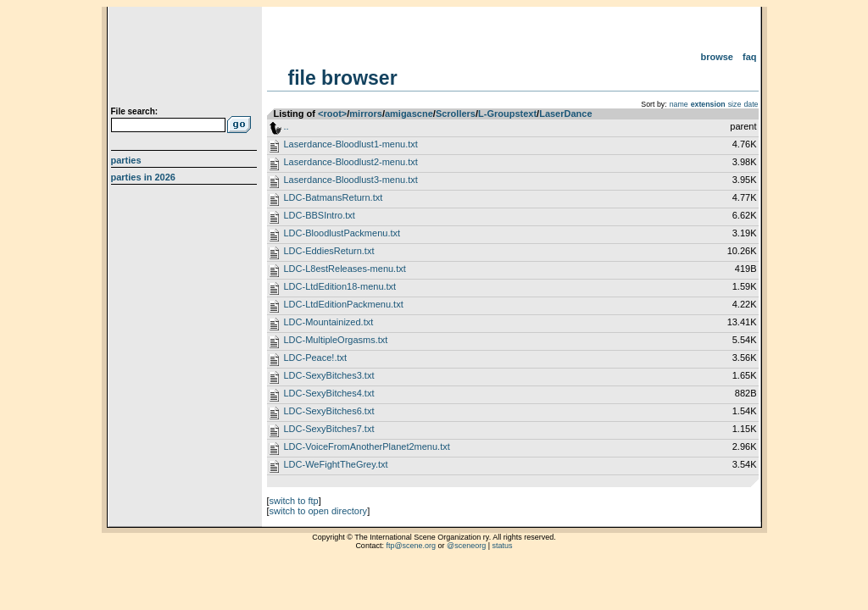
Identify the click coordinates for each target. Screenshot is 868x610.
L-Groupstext (507, 114)
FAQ (750, 57)
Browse (717, 57)
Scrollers (456, 114)
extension (708, 104)
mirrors (366, 114)
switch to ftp (294, 501)
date (751, 104)
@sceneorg (466, 546)
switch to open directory (319, 511)
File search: (135, 111)
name (679, 104)
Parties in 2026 (143, 177)
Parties (126, 160)
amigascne (409, 114)
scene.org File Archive (186, 59)
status (503, 546)
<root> (332, 114)
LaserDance (565, 114)
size (735, 104)
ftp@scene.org (411, 546)
